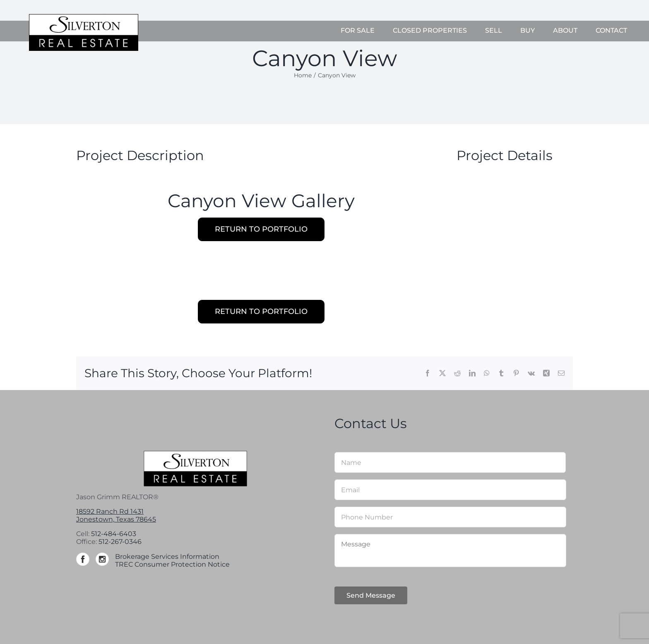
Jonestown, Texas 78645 (116, 519)
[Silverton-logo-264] (84, 17)
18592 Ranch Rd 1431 (110, 511)
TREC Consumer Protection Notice (172, 564)
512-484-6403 (114, 534)
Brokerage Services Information (167, 557)
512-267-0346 (120, 542)
